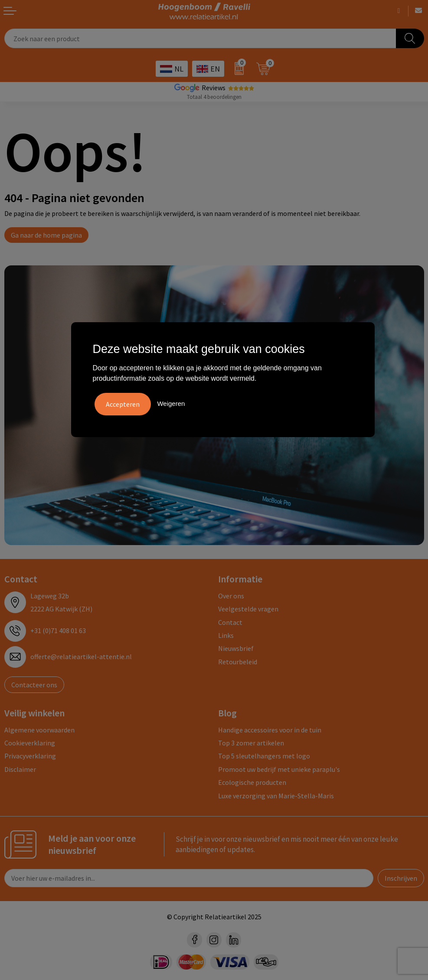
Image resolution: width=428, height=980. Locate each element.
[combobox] (200, 38)
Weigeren (171, 403)
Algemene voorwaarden (39, 730)
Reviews (214, 88)
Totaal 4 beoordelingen (214, 97)
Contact (230, 622)
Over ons (231, 596)
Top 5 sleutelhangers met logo (264, 756)
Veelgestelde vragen (248, 609)
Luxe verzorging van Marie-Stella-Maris (276, 796)
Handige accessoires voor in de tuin (270, 730)
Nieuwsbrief (236, 648)
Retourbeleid (238, 662)
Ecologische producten (252, 782)
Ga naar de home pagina (46, 235)
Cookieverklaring (30, 743)
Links (226, 635)
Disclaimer (20, 769)
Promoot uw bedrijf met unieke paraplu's (279, 769)
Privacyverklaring (30, 756)
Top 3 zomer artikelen (251, 743)
